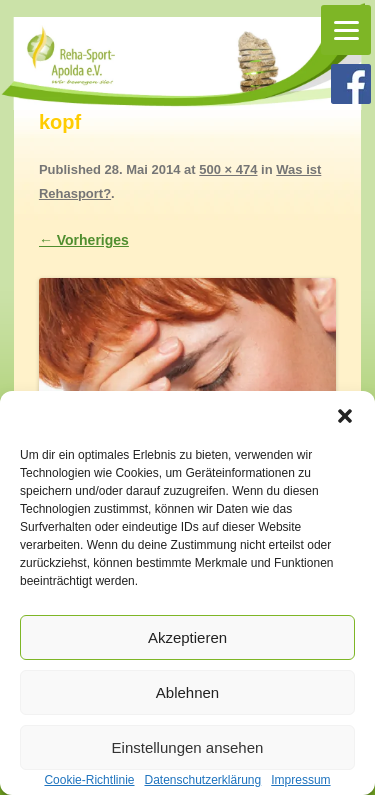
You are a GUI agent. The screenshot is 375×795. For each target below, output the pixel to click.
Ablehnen (187, 692)
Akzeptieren (187, 637)
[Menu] (346, 30)
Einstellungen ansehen (188, 747)
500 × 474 (228, 169)
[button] (345, 416)
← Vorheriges (84, 240)
